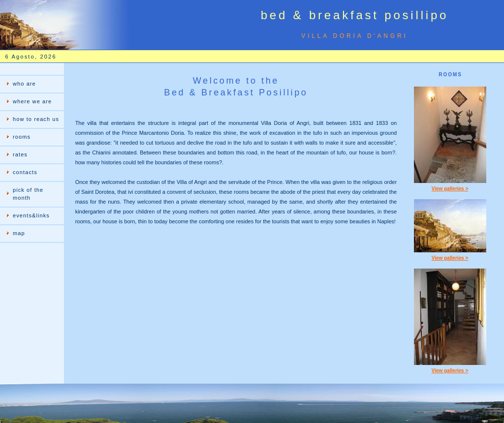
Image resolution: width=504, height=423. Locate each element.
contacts (25, 172)
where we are (32, 101)
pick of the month (28, 194)
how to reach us (36, 119)
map (19, 233)
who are (24, 84)
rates (20, 154)
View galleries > (450, 189)
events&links (31, 215)
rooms (22, 137)
